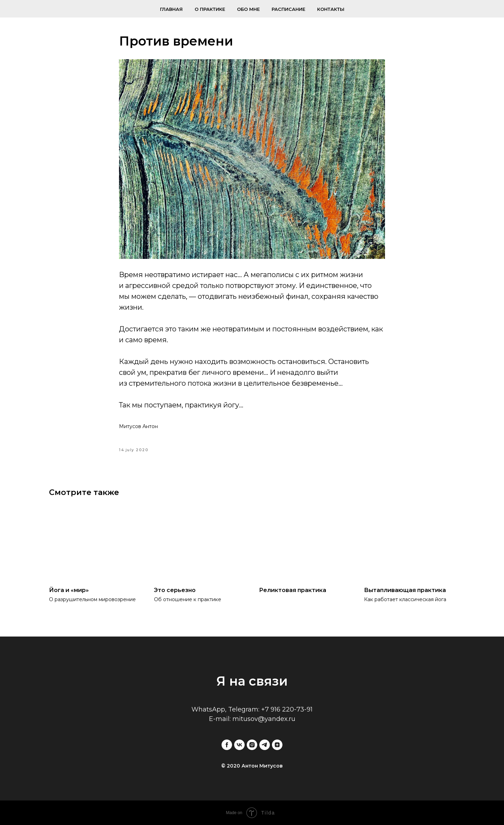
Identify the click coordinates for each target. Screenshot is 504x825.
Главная (171, 9)
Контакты (331, 9)
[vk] (239, 745)
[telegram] (265, 745)
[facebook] (227, 745)
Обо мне (248, 9)
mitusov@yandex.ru (264, 719)
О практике (210, 9)
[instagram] (252, 745)
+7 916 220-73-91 (287, 709)
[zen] (277, 745)
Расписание (288, 9)
